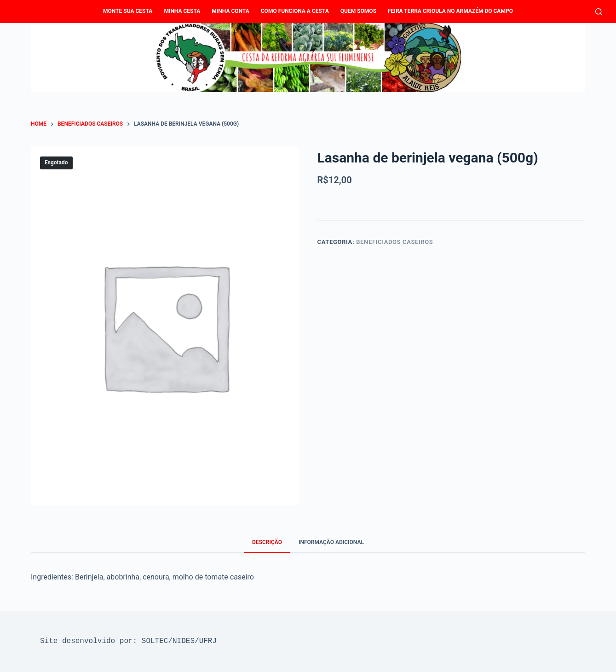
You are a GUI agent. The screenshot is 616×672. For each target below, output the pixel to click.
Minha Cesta (182, 11)
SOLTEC (155, 641)
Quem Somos (358, 11)
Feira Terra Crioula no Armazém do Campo (450, 11)
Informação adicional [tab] (331, 542)
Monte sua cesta (128, 11)
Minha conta (230, 11)
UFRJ (208, 641)
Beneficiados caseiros (394, 242)
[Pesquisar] (599, 12)
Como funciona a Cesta (295, 11)
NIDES (184, 641)
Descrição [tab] (267, 542)
